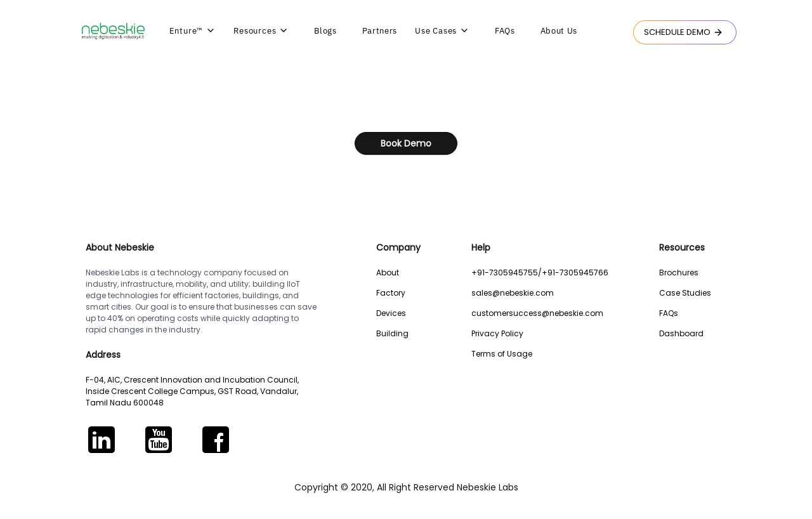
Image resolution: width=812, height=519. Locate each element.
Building (392, 333)
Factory (391, 293)
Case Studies (685, 293)
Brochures (679, 273)
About (388, 273)
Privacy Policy (497, 333)
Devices (391, 313)
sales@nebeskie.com (513, 293)
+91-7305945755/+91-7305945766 (540, 273)
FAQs (669, 313)
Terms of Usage (502, 354)
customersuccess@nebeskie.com (537, 313)
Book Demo (406, 143)
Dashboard (681, 333)
